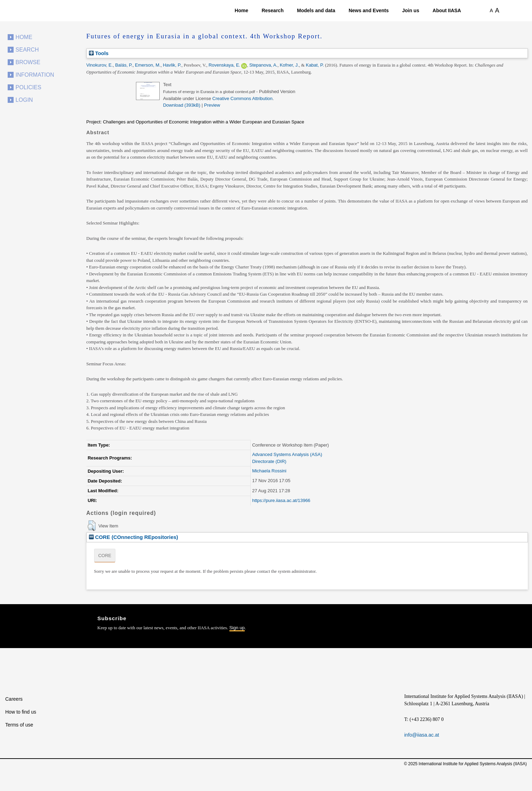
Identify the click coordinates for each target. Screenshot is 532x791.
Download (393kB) (182, 105)
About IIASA (447, 10)
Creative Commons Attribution (242, 98)
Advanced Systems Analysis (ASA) (287, 454)
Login (24, 100)
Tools (99, 53)
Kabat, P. (315, 65)
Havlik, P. (172, 65)
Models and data (316, 10)
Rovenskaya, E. (224, 65)
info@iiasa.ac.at (422, 735)
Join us (411, 10)
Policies (29, 87)
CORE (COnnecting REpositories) (134, 537)
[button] (92, 526)
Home (241, 10)
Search (27, 50)
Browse (28, 62)
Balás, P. (124, 65)
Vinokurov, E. (100, 65)
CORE (105, 556)
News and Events (369, 10)
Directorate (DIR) (269, 461)
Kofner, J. (289, 65)
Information (35, 75)
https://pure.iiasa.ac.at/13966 (281, 500)
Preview (212, 105)
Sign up (237, 628)
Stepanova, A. (263, 65)
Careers (14, 699)
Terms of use (19, 725)
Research (272, 10)
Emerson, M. (148, 65)
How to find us (21, 712)
